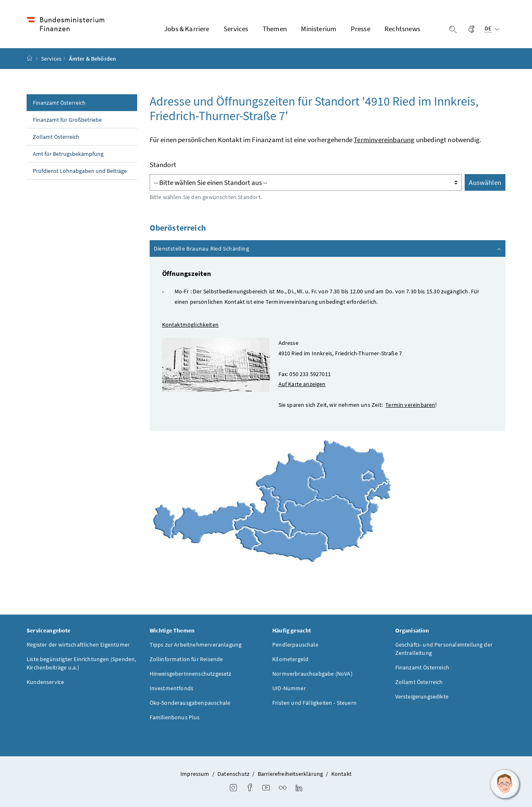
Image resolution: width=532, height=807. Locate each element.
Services (51, 59)
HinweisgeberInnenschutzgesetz (191, 674)
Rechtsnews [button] (402, 29)
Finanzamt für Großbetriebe (67, 120)
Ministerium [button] (319, 29)
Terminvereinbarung (384, 140)
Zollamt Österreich (56, 137)
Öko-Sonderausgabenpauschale (190, 703)
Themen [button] (275, 29)
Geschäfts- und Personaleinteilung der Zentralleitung (444, 649)
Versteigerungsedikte (422, 696)
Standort (163, 165)
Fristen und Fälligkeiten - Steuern (314, 703)
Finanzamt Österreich (59, 103)
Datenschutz (233, 774)
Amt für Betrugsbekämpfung (68, 154)
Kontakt (341, 774)
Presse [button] (361, 29)
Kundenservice (45, 682)
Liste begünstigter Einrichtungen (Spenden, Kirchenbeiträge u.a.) (81, 663)
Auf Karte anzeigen (302, 384)
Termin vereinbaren (410, 405)
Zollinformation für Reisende (186, 659)
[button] (505, 784)
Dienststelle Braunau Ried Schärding (328, 248)
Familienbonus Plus (175, 717)
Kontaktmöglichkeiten (191, 325)
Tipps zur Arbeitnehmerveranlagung (196, 645)
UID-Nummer (289, 688)
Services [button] (236, 29)
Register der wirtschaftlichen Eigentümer (78, 645)
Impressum (195, 774)
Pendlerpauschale (295, 645)
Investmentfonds (172, 688)
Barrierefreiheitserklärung (291, 774)
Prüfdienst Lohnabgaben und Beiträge (80, 171)
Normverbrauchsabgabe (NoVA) (312, 674)
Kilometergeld (290, 659)
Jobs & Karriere (187, 29)
